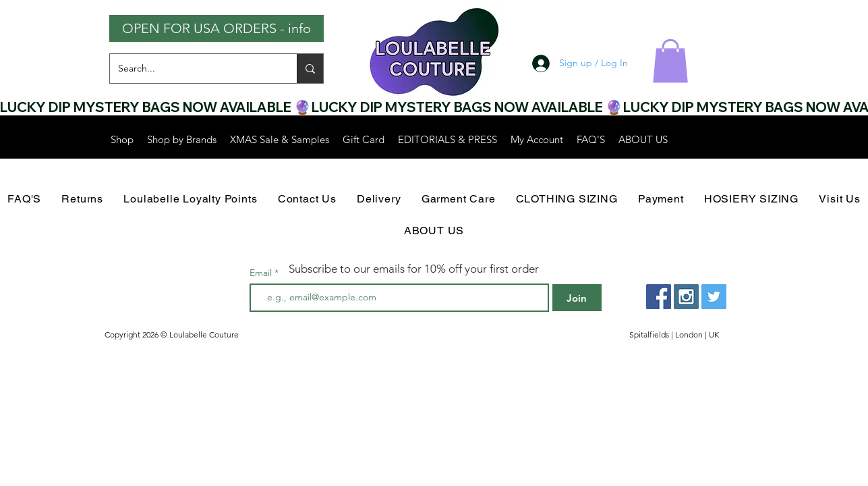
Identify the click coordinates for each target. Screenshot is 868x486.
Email (262, 273)
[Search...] (193, 69)
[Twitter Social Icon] (714, 297)
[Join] (577, 298)
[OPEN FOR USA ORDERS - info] (216, 28)
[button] (670, 61)
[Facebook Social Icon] (659, 297)
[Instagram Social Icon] (686, 297)
